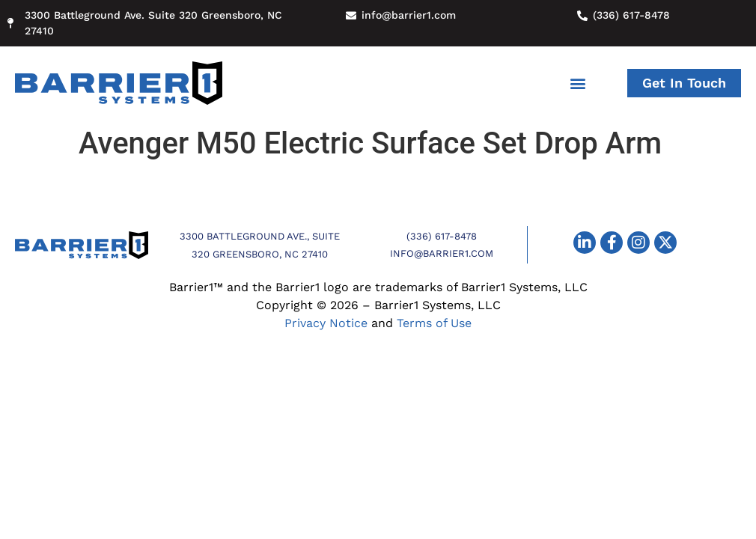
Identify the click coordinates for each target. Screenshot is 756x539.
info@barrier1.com (442, 253)
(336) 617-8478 (442, 236)
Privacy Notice (326, 323)
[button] (577, 83)
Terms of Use (434, 323)
